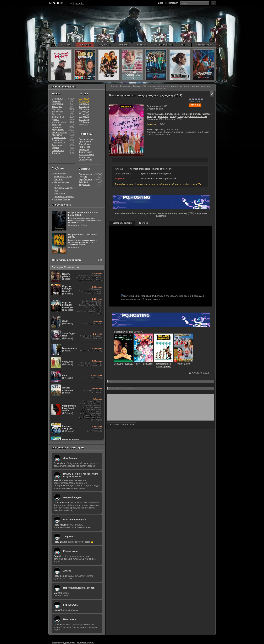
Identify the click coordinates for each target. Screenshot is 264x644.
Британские (85, 142)
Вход (161, 3)
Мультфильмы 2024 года (64, 189)
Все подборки (59, 174)
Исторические (59, 122)
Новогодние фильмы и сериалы (64, 195)
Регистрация (172, 3)
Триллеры (57, 145)
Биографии (58, 104)
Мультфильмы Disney (61, 184)
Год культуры (71, 605)
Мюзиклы (57, 135)
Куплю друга (183, 362)
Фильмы (159, 114)
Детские (56, 114)
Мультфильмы (59, 132)
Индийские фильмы (191, 114)
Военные (57, 109)
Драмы (207, 114)
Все (100, 260)
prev (52, 65)
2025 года (84, 99)
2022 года (84, 107)
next (212, 65)
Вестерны (57, 107)
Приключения (59, 137)
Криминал (163, 116)
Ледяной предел (72, 497)
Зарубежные (85, 179)
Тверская (68, 537)
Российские (85, 144)
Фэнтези (56, 153)
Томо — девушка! (144, 362)
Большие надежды (123, 362)
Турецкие (84, 182)
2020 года (84, 112)
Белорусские (85, 160)
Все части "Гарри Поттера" (63, 178)
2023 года (84, 104)
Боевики (56, 101)
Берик (57, 610)
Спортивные (58, 143)
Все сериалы (85, 174)
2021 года (84, 109)
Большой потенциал (75, 520)
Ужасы (55, 148)
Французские (85, 152)
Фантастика (58, 150)
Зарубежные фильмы (196, 116)
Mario (56, 593)
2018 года (84, 117)
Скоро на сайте (62, 205)
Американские (86, 139)
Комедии (152, 116)
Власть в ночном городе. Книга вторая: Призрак (81, 475)
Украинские (85, 157)
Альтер (67, 571)
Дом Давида (70, 458)
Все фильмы (59, 99)
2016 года (84, 122)
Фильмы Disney (62, 199)
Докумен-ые (58, 117)
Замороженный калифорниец (163, 364)
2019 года (84, 114)
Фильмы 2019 (172, 114)
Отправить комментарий (122, 430)
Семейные (57, 140)
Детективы (57, 112)
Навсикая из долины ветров (79, 588)
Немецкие (84, 149)
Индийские (84, 147)
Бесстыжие (70, 619)
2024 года (84, 101)
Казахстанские (86, 155)
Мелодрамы (176, 116)
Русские (83, 177)
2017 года (84, 119)
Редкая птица (71, 551)
